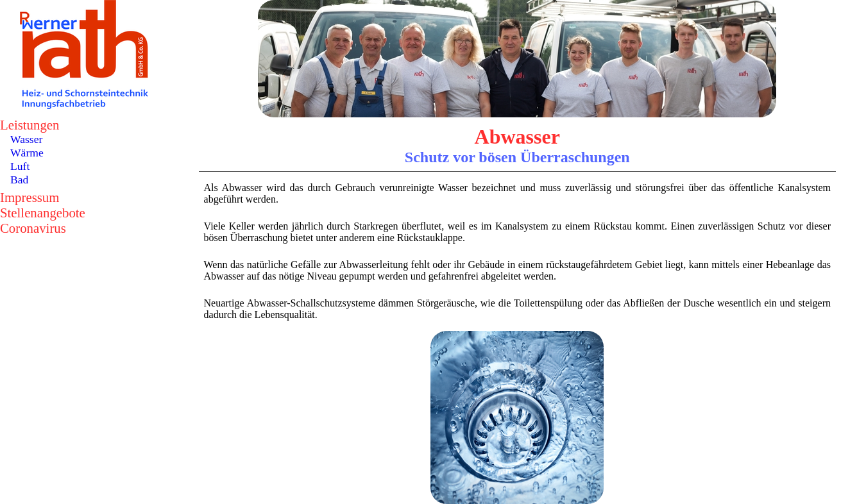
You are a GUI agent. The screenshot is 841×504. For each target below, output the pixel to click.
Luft (20, 166)
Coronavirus (33, 228)
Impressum (30, 197)
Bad (19, 180)
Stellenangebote (43, 213)
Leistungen (30, 125)
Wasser (26, 139)
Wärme (27, 153)
